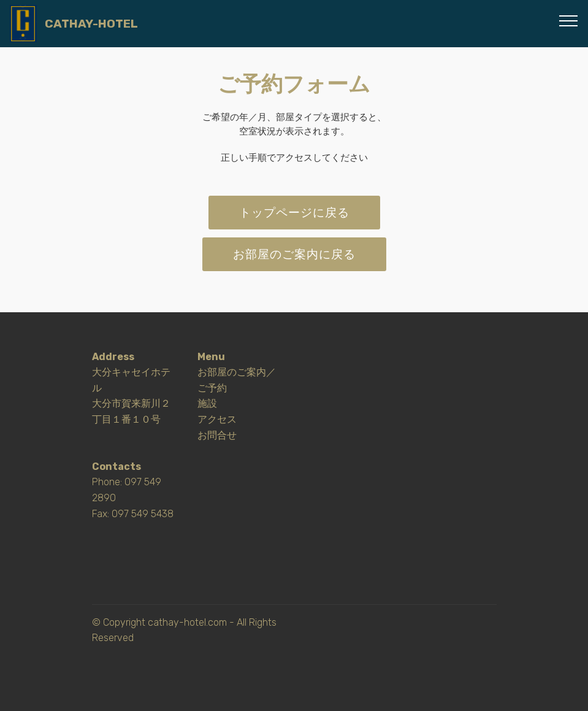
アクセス (217, 419)
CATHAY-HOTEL (91, 24)
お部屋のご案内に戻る (294, 254)
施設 (207, 403)
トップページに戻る (294, 213)
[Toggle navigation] (569, 20)
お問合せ (217, 435)
